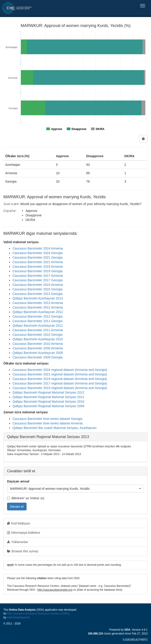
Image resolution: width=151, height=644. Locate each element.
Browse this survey (23, 551)
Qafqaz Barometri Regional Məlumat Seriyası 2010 (48, 402)
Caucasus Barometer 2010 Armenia (38, 344)
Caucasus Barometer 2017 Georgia (37, 280)
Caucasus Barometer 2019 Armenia (38, 267)
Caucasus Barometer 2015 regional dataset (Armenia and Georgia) (60, 388)
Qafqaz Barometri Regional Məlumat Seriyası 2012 (48, 392)
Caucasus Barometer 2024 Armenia (38, 248)
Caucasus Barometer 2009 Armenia (38, 348)
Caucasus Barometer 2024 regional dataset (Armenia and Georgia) (60, 370)
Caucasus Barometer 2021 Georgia (37, 257)
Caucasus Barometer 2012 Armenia (38, 307)
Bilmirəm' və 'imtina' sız (26, 498)
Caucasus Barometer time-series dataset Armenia (48, 423)
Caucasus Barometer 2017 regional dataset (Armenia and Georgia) (60, 383)
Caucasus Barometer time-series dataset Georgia (47, 419)
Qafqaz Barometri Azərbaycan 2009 (38, 353)
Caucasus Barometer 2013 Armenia (38, 303)
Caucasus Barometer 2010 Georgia (37, 335)
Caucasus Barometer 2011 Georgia (37, 321)
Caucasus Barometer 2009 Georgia (37, 357)
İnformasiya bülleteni (24, 533)
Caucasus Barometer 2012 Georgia (37, 316)
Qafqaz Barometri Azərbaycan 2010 (38, 339)
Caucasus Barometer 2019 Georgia (37, 271)
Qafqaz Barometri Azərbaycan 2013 (38, 298)
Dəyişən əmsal (18, 481)
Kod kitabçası (19, 523)
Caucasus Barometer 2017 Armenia (38, 276)
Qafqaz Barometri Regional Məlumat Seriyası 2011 (48, 397)
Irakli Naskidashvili (18, 617)
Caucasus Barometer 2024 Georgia (37, 253)
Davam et (17, 507)
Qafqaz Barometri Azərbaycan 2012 (38, 312)
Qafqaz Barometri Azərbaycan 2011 (38, 326)
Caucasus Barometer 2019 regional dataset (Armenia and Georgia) (60, 379)
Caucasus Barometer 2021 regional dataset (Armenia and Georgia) (60, 374)
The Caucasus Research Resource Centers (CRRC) (39, 614)
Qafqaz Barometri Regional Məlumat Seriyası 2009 (48, 406)
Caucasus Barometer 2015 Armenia (38, 285)
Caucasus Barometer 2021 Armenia (38, 262)
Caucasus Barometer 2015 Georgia (37, 289)
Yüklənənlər (18, 542)
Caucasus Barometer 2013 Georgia (37, 294)
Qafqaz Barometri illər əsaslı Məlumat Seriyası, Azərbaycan (54, 428)
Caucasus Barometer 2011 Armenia (38, 330)
